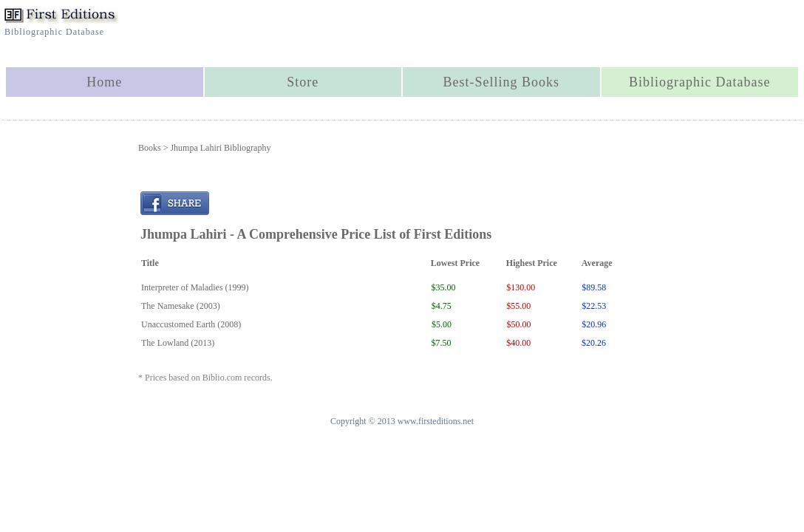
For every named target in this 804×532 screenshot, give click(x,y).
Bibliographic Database (699, 82)
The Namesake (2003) (181, 306)
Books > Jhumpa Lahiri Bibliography (204, 148)
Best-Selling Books (501, 82)
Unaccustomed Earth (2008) (191, 324)
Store (303, 82)
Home (104, 82)
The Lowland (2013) (178, 343)
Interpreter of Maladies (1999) (195, 287)
